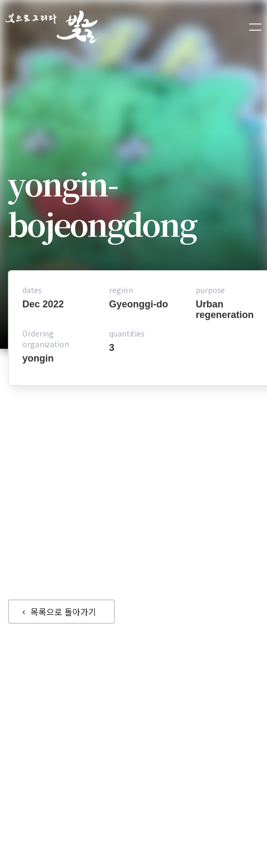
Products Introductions (138, 707)
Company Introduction (133, 696)
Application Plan (185, 712)
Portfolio (109, 691)
